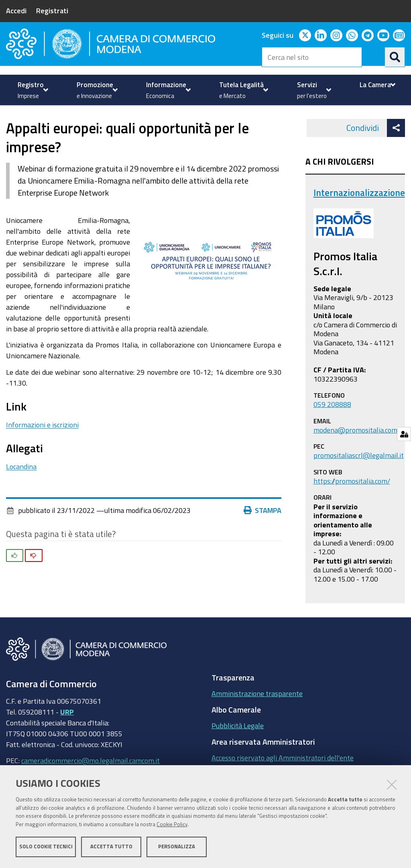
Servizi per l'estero (49, 125)
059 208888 (332, 431)
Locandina (21, 493)
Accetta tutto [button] (111, 847)
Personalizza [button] (177, 847)
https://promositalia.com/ (352, 508)
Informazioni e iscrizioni (42, 451)
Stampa (262, 537)
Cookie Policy (172, 825)
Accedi (16, 10)
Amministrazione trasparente (257, 720)
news (170, 125)
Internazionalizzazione (120, 125)
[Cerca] (395, 57)
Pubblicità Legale (238, 752)
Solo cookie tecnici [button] (46, 847)
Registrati (52, 10)
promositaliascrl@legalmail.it (359, 482)
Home (11, 125)
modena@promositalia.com (355, 457)
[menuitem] (32, 90)
